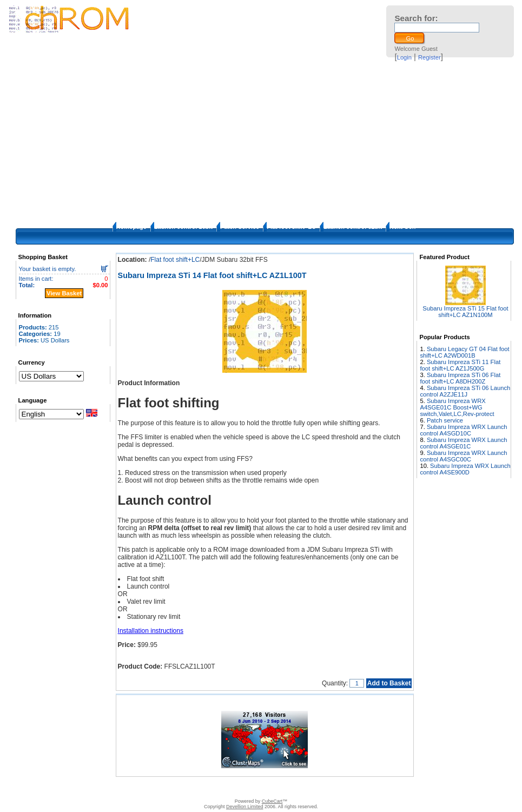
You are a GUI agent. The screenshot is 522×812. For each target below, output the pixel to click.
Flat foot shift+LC (291, 227)
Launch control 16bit (183, 227)
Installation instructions (151, 631)
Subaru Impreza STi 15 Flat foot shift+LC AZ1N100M (465, 312)
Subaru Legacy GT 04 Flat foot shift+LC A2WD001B (464, 352)
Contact (161, 788)
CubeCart (272, 801)
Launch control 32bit (353, 227)
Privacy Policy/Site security (338, 788)
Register (430, 57)
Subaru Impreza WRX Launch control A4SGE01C (463, 443)
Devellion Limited (245, 807)
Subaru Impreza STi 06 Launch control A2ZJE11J (465, 391)
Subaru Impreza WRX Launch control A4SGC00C (463, 456)
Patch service (445, 420)
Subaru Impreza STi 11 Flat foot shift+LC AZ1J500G (460, 365)
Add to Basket (389, 683)
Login (404, 57)
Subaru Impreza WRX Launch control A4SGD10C (463, 430)
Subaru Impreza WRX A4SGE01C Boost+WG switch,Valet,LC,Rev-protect (457, 407)
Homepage (131, 227)
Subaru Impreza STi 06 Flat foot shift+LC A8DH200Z (460, 378)
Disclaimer (191, 788)
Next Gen (402, 227)
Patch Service (240, 227)
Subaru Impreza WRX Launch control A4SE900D (465, 469)
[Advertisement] (261, 141)
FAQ (217, 788)
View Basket (64, 293)
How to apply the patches (263, 788)
